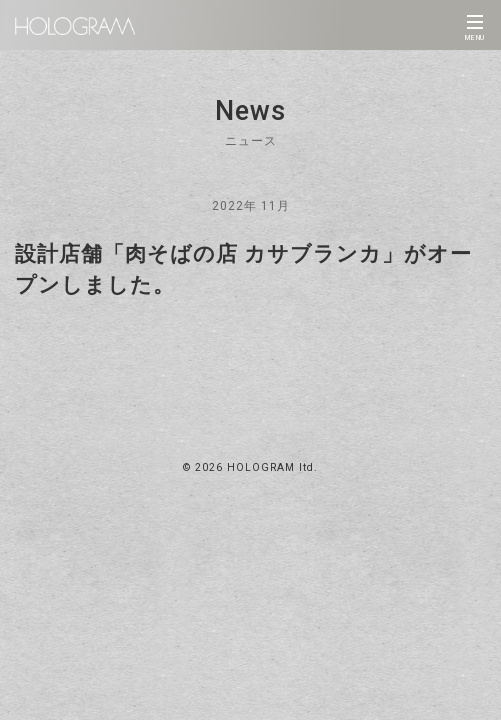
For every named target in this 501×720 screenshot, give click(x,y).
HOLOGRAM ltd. (272, 467)
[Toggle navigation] (475, 25)
